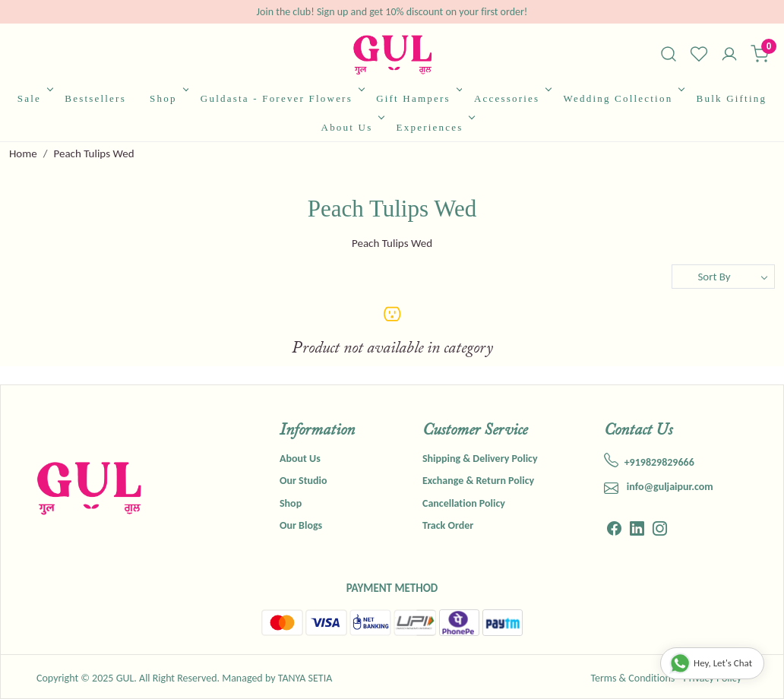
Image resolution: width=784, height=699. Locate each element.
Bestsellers (95, 98)
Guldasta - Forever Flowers (281, 98)
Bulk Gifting (732, 98)
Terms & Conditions (632, 678)
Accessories (512, 98)
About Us (352, 127)
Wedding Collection (623, 98)
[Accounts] (729, 55)
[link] (669, 54)
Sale (34, 98)
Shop (168, 98)
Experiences (435, 127)
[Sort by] (723, 277)
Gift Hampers (418, 98)
